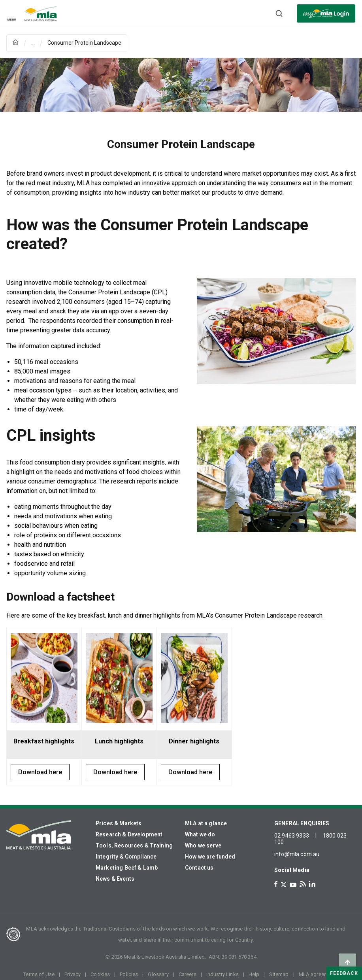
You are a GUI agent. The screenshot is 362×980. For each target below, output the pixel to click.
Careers (188, 974)
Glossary (158, 974)
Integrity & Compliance (126, 857)
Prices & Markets (119, 823)
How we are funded (210, 857)
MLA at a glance (206, 823)
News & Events (115, 879)
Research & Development (129, 834)
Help (254, 974)
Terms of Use (39, 974)
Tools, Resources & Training (134, 845)
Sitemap (279, 974)
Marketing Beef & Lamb (127, 868)
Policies (129, 974)
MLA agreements (319, 974)
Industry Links (222, 974)
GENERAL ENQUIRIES (302, 823)
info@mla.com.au (297, 854)
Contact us (199, 868)
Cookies (100, 974)
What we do (200, 834)
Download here (40, 772)
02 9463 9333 (292, 836)
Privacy (73, 974)
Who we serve (203, 845)
